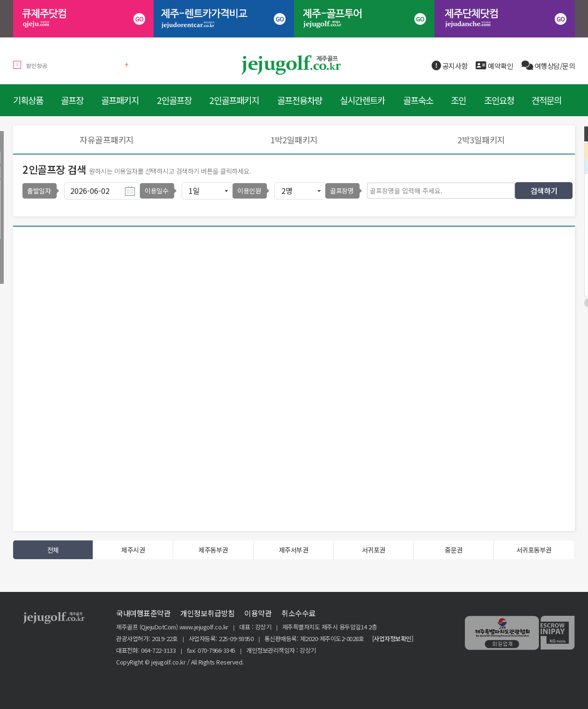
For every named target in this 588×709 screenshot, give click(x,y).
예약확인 (494, 66)
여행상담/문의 (548, 66)
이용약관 (258, 613)
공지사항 (450, 66)
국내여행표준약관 (143, 613)
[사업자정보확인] (393, 639)
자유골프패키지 (107, 140)
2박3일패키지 (481, 140)
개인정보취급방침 (207, 613)
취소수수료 (298, 613)
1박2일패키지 (294, 140)
